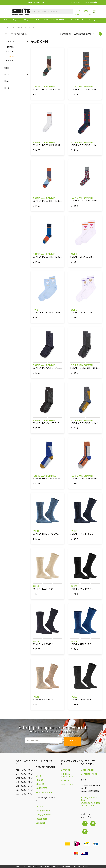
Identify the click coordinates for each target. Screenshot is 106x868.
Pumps (39, 780)
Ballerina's (41, 788)
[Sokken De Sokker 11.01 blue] (85, 121)
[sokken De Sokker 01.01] (48, 455)
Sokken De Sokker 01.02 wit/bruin (48, 144)
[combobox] (50, 11)
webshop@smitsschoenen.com (91, 804)
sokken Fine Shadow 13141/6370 (48, 532)
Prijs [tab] (6, 88)
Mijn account (68, 785)
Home (6, 27)
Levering (66, 770)
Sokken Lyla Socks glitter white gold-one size (85, 311)
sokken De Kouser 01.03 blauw (48, 367)
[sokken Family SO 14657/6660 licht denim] (85, 510)
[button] (85, 34)
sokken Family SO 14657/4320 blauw (48, 588)
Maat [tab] (7, 74)
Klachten (66, 781)
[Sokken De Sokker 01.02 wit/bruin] (48, 121)
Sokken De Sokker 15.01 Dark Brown (48, 88)
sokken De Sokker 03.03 (85, 477)
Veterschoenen (44, 792)
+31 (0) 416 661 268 (36, 2)
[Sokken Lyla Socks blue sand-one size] (48, 289)
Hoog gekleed (43, 815)
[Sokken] (10, 56)
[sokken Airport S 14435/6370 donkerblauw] (48, 621)
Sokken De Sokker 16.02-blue (48, 255)
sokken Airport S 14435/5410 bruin (48, 698)
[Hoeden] (10, 61)
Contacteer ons (89, 774)
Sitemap (55, 866)
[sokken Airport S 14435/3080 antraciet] (85, 676)
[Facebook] (85, 824)
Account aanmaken (90, 2)
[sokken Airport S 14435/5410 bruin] (48, 676)
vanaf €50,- (16, 20)
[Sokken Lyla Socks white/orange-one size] (85, 233)
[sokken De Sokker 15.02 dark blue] (48, 177)
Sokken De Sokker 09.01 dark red (85, 199)
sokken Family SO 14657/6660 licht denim (85, 532)
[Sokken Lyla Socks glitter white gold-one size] (85, 289)
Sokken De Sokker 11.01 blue (85, 144)
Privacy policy (44, 866)
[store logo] (20, 11)
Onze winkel (87, 770)
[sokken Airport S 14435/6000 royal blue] (85, 621)
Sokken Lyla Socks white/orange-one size (85, 255)
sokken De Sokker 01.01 (48, 477)
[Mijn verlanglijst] (78, 11)
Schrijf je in (72, 742)
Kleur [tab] (7, 81)
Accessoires (18, 27)
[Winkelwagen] (94, 11)
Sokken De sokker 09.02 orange (85, 88)
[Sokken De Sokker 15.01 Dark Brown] (48, 65)
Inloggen (75, 2)
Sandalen (41, 823)
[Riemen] (10, 47)
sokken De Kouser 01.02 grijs (85, 367)
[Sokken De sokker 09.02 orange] (85, 65)
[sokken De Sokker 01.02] (85, 400)
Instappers (42, 819)
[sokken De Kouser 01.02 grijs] (85, 345)
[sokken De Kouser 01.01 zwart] (48, 400)
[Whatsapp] (85, 832)
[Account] (86, 11)
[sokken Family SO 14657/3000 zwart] (85, 566)
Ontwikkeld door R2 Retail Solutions (76, 866)
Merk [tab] (7, 68)
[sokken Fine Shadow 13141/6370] (48, 510)
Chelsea (40, 784)
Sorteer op (66, 34)
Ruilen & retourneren (68, 775)
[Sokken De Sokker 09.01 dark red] (85, 177)
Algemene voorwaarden (25, 866)
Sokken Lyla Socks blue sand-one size (48, 311)
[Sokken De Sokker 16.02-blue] (48, 233)
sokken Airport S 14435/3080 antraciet (85, 698)
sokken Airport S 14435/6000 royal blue (85, 643)
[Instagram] (93, 824)
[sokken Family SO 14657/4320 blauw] (48, 566)
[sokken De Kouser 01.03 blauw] (48, 345)
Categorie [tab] (9, 42)
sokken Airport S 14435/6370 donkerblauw (48, 643)
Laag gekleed (43, 811)
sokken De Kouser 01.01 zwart (48, 422)
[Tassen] (10, 51)
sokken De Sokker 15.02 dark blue (48, 200)
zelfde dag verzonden (87, 20)
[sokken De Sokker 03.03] (85, 455)
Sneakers (41, 776)
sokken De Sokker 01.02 (85, 422)
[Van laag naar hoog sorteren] (100, 34)
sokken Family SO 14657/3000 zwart (85, 588)
